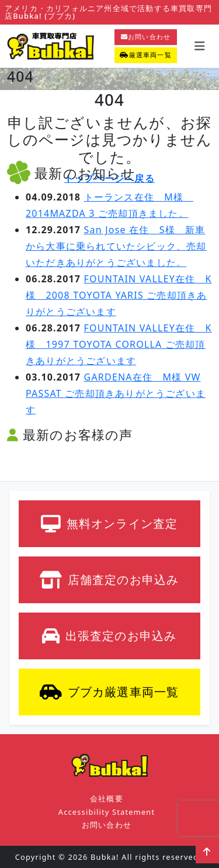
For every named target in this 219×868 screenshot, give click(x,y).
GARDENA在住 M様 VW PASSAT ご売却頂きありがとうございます (116, 393)
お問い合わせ (146, 37)
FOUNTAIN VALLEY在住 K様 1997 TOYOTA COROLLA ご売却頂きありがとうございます (119, 344)
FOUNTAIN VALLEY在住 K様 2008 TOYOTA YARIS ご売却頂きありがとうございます (119, 295)
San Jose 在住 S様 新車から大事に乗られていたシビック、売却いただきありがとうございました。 (116, 246)
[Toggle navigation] (200, 46)
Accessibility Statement (107, 812)
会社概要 (107, 798)
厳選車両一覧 (145, 55)
